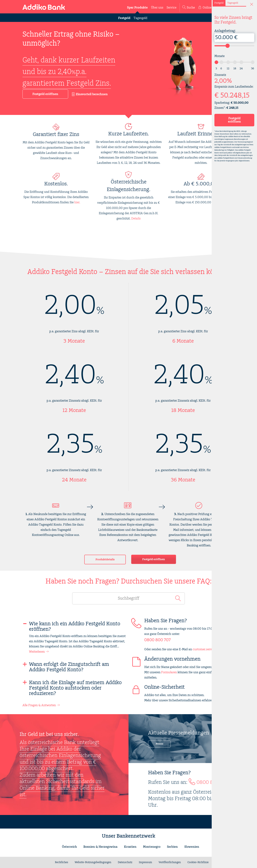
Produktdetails (105, 560)
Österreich (69, 847)
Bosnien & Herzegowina (100, 847)
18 (235, 69)
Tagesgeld (140, 18)
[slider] (228, 46)
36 (253, 69)
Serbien (172, 847)
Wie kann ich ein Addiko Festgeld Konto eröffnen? (75, 627)
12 (228, 69)
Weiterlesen (37, 652)
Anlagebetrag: (234, 35)
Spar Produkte (137, 8)
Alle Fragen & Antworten (39, 705)
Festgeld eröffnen (154, 559)
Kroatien (130, 847)
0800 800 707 (157, 640)
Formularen (169, 672)
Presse (159, 744)
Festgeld (124, 18)
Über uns (157, 8)
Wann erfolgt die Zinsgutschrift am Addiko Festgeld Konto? (69, 667)
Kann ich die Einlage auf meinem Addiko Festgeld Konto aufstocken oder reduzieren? (75, 688)
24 (241, 69)
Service (171, 8)
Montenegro (152, 847)
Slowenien (192, 847)
